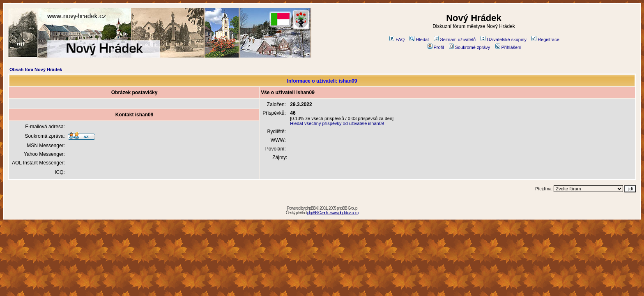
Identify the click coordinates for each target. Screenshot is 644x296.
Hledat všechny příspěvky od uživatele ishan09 (337, 123)
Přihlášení (508, 47)
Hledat (419, 39)
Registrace (545, 39)
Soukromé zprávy (470, 47)
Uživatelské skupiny (504, 39)
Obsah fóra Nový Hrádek (36, 69)
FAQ (397, 39)
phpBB (310, 208)
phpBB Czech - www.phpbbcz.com (333, 213)
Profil (436, 47)
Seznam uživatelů (455, 39)
